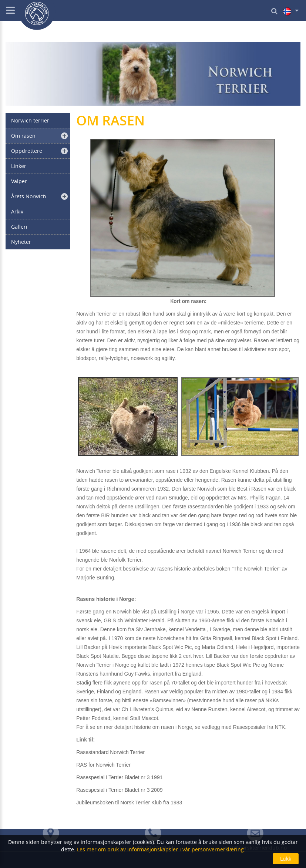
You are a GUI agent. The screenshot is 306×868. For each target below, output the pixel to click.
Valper (19, 181)
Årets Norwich (29, 196)
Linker (19, 166)
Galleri (19, 227)
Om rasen (23, 136)
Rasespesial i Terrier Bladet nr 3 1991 (119, 777)
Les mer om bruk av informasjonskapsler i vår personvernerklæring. (160, 849)
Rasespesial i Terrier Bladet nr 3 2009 (119, 790)
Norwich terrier (30, 120)
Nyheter (21, 242)
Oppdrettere (27, 151)
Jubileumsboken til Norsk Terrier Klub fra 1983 (129, 803)
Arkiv (17, 211)
